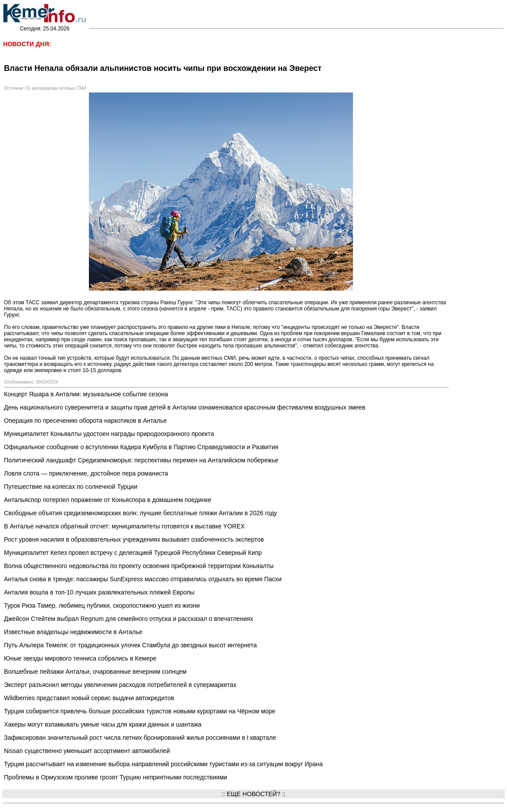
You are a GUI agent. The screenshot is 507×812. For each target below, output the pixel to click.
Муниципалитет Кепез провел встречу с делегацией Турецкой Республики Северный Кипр (133, 553)
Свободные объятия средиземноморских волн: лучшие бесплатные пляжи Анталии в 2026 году (141, 513)
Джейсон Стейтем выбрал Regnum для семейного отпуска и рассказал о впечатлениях (129, 619)
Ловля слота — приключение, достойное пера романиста (86, 473)
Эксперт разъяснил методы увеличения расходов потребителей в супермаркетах (120, 685)
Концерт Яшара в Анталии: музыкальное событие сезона (86, 394)
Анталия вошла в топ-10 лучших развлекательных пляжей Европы (99, 592)
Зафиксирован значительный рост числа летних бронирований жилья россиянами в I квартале (140, 738)
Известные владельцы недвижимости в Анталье (73, 632)
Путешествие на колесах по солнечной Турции (71, 487)
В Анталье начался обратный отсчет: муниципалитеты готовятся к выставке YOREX (124, 526)
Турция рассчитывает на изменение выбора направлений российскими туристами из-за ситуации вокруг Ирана (163, 764)
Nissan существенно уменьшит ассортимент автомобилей (87, 751)
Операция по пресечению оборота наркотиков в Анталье (85, 421)
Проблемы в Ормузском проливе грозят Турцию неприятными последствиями (116, 777)
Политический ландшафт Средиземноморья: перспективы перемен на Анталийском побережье (141, 460)
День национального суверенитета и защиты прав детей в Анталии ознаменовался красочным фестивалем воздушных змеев (185, 407)
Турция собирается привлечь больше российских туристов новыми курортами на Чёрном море (140, 711)
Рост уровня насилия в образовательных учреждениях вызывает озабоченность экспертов (134, 539)
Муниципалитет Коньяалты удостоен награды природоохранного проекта (109, 434)
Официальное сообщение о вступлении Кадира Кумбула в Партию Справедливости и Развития (141, 447)
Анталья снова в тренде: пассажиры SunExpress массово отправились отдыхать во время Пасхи (143, 579)
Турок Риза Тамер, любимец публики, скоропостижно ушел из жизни (102, 605)
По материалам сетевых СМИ (56, 88)
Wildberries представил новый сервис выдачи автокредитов (89, 698)
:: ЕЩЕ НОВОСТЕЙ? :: (253, 794)
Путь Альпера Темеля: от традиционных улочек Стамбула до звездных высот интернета (130, 645)
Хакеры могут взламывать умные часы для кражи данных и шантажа (103, 724)
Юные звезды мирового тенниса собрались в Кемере (80, 658)
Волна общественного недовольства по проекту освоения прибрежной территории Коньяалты (139, 566)
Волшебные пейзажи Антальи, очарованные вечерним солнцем (95, 672)
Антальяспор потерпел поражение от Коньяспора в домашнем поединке (108, 500)
